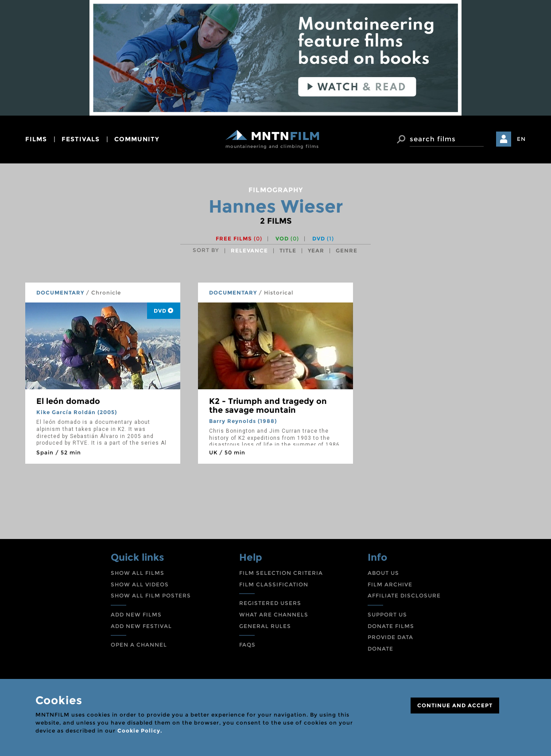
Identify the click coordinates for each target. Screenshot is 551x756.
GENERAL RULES (265, 626)
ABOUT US (383, 573)
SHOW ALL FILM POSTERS (151, 595)
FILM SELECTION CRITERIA (281, 573)
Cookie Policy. (140, 731)
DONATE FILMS (391, 626)
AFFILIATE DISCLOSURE (404, 595)
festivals (81, 139)
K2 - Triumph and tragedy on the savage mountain (268, 406)
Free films (239, 238)
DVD (323, 238)
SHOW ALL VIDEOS (140, 584)
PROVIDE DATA (390, 637)
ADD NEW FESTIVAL (141, 626)
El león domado (68, 401)
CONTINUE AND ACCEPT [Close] (455, 705)
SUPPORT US (387, 614)
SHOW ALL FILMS (138, 573)
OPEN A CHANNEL (139, 645)
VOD (287, 238)
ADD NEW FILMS (136, 614)
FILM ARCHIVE (390, 584)
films (36, 139)
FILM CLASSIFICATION (274, 584)
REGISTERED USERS (270, 603)
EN (521, 139)
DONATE (380, 649)
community (137, 139)
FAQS (247, 645)
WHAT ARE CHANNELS (274, 614)
